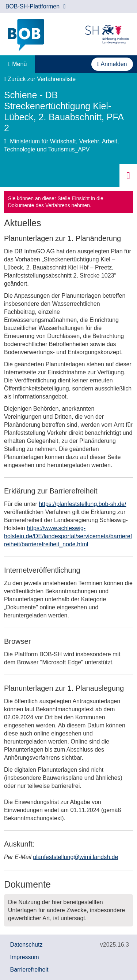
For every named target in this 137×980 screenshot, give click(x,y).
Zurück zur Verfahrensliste (40, 79)
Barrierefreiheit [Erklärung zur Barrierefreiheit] (29, 970)
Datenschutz (26, 945)
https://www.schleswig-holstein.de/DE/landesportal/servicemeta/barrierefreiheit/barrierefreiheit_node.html (68, 536)
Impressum (25, 957)
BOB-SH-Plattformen (36, 6)
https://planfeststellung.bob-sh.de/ (82, 504)
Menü (18, 64)
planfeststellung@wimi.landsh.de (75, 857)
